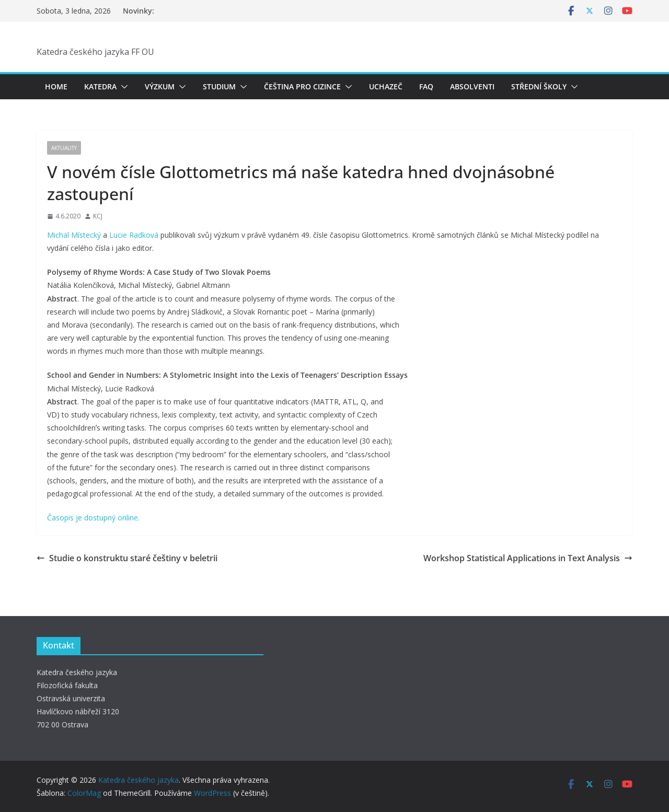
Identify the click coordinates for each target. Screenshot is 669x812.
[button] (122, 87)
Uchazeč (386, 86)
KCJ (98, 216)
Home (56, 86)
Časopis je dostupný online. (93, 518)
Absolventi (472, 86)
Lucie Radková (134, 235)
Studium (219, 86)
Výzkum (160, 86)
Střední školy (539, 86)
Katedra (100, 86)
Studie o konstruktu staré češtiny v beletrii (127, 558)
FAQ (426, 86)
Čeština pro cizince (302, 86)
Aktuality (64, 148)
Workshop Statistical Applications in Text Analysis (528, 558)
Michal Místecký (74, 235)
